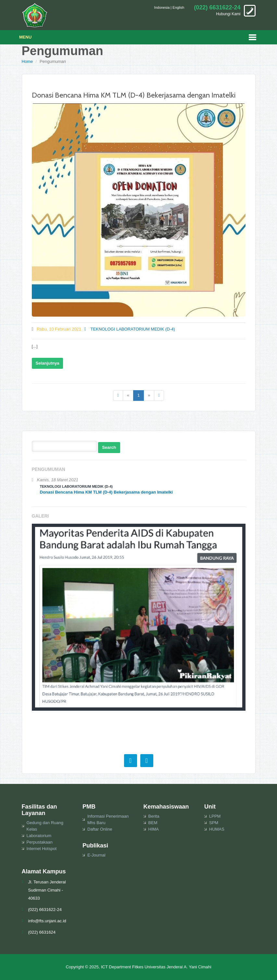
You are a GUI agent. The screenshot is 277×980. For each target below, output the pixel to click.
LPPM (215, 816)
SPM (214, 823)
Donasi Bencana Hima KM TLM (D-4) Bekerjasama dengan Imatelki (134, 95)
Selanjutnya (48, 363)
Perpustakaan (40, 842)
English (178, 7)
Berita (154, 816)
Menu (25, 37)
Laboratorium (39, 836)
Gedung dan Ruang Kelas (45, 826)
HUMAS (217, 829)
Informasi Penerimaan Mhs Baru (108, 819)
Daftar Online (100, 829)
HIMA (154, 829)
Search (109, 447)
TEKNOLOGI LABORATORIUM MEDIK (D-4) (130, 329)
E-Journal (96, 855)
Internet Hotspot (42, 849)
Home (27, 61)
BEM (153, 823)
